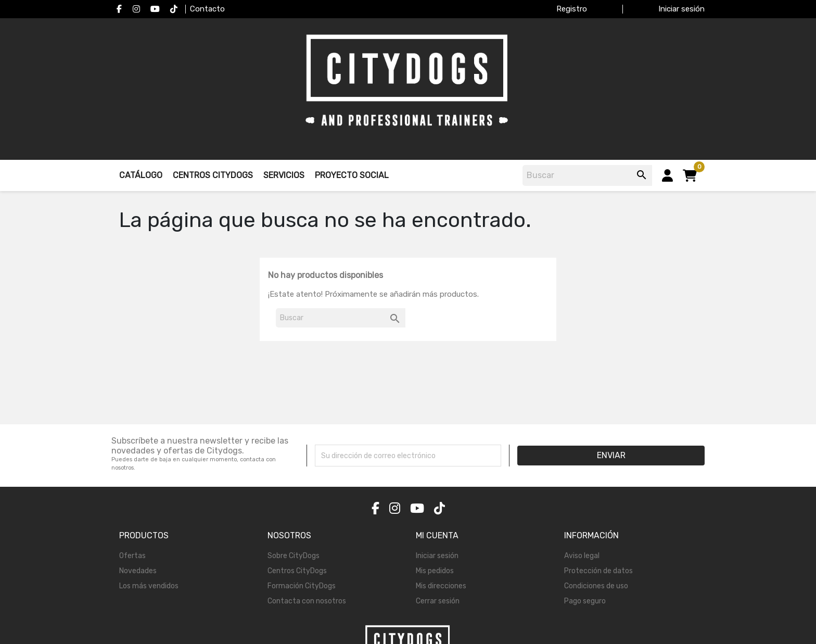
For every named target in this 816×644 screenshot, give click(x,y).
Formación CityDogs (302, 586)
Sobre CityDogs (294, 556)
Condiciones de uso (596, 586)
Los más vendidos (149, 586)
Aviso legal (582, 556)
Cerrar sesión (438, 601)
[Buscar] (589, 175)
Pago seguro (585, 601)
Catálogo (141, 175)
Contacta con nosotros (307, 601)
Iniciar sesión (437, 556)
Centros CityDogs (297, 571)
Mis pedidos (435, 571)
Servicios (284, 175)
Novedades (138, 571)
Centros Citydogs (213, 175)
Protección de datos (598, 571)
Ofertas (132, 556)
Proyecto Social (352, 175)
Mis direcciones (441, 586)
